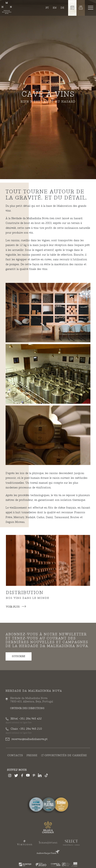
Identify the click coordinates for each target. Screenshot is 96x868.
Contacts (15, 756)
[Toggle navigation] (91, 8)
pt (47, 8)
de (62, 8)
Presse (32, 756)
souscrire (19, 656)
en (55, 8)
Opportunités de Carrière (64, 755)
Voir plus (16, 607)
